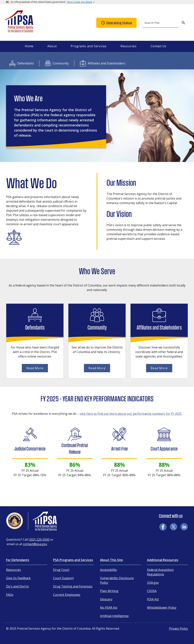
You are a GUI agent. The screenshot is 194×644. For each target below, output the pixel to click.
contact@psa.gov (35, 544)
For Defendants (18, 560)
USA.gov (153, 583)
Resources (13, 570)
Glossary (106, 599)
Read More (35, 368)
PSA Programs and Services (73, 560)
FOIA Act (153, 599)
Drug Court (61, 570)
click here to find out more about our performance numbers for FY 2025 (131, 414)
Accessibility (108, 570)
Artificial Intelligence (114, 616)
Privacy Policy (178, 629)
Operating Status (116, 23)
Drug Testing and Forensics (73, 586)
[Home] (20, 31)
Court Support (63, 578)
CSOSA (152, 591)
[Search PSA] (183, 23)
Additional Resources (163, 560)
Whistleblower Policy (162, 608)
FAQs (10, 595)
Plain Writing (109, 591)
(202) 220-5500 (39, 540)
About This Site (111, 560)
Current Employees (67, 595)
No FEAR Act (109, 608)
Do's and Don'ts (17, 586)
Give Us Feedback (18, 578)
